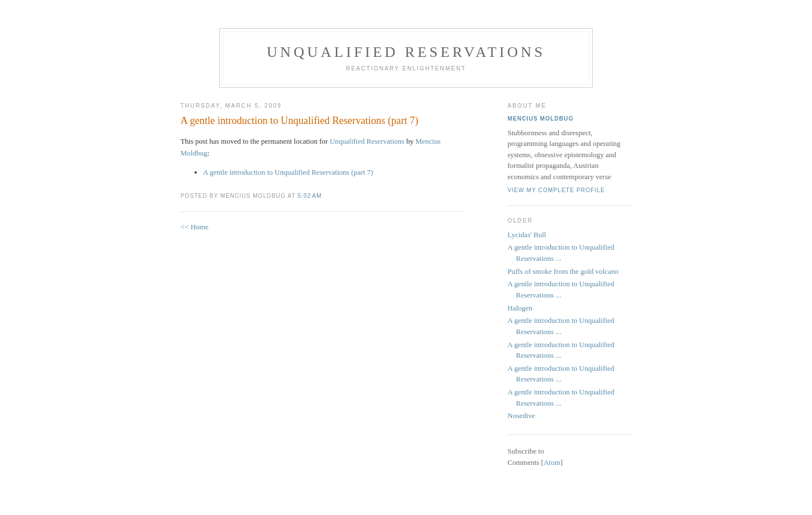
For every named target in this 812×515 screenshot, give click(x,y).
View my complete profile (556, 190)
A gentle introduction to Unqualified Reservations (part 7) (299, 121)
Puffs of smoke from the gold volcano (563, 271)
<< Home (195, 227)
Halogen (520, 308)
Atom (552, 462)
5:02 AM (310, 196)
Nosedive (521, 416)
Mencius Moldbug (540, 119)
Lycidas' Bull (527, 235)
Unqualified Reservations (406, 52)
